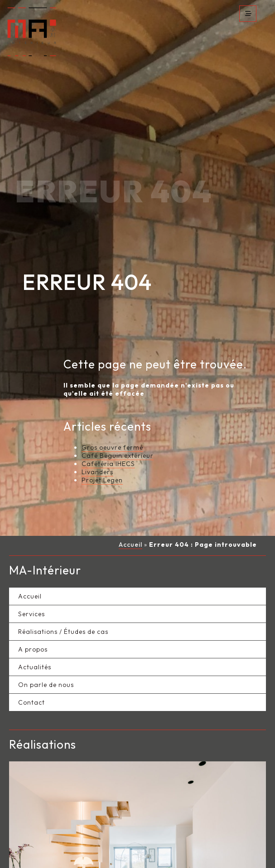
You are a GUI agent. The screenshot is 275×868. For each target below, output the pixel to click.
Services (31, 598)
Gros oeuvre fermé (112, 432)
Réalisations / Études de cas (63, 615)
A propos (33, 633)
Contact (31, 686)
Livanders (97, 456)
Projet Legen (102, 464)
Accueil (130, 529)
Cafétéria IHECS (108, 448)
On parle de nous (46, 668)
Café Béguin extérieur (118, 440)
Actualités (35, 651)
